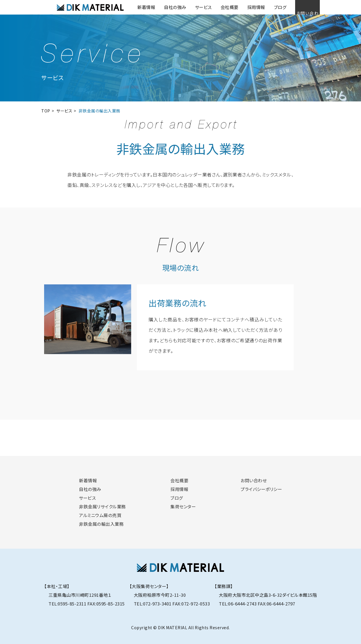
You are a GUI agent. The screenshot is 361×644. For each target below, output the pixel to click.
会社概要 (216, 7)
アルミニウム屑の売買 (100, 515)
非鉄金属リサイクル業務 (102, 506)
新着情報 (133, 7)
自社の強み (162, 7)
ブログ (267, 7)
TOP (46, 111)
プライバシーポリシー (261, 489)
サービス (190, 7)
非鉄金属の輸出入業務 (101, 524)
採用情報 (243, 7)
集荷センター (183, 506)
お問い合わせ (301, 7)
